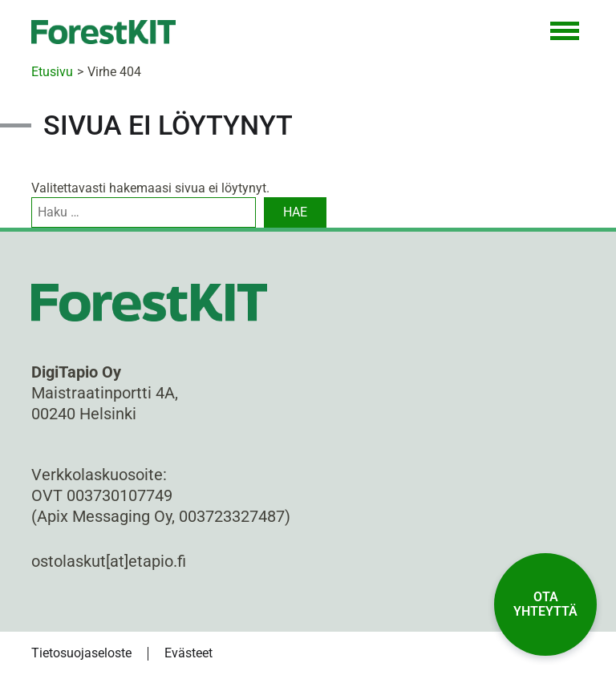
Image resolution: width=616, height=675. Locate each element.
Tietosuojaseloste (81, 653)
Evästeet (188, 653)
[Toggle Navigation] (565, 32)
